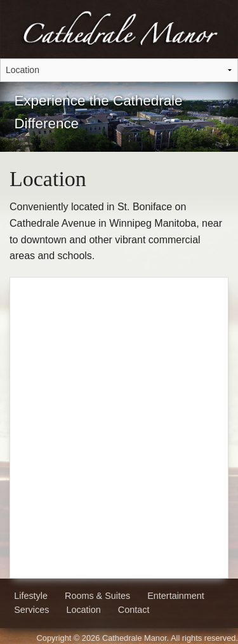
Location (83, 610)
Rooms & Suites (97, 596)
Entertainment (176, 596)
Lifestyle (31, 596)
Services (31, 610)
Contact (134, 610)
